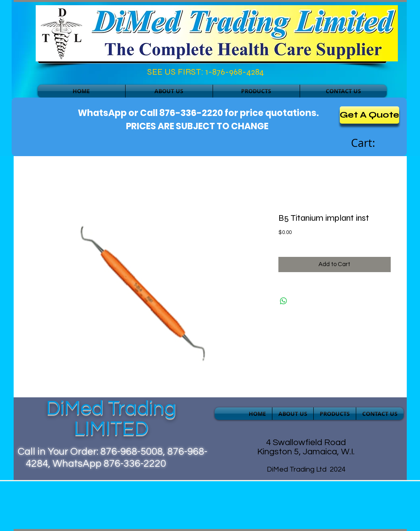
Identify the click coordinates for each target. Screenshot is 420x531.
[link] (372, 143)
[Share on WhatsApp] (284, 301)
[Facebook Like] (72, 74)
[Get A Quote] (369, 115)
